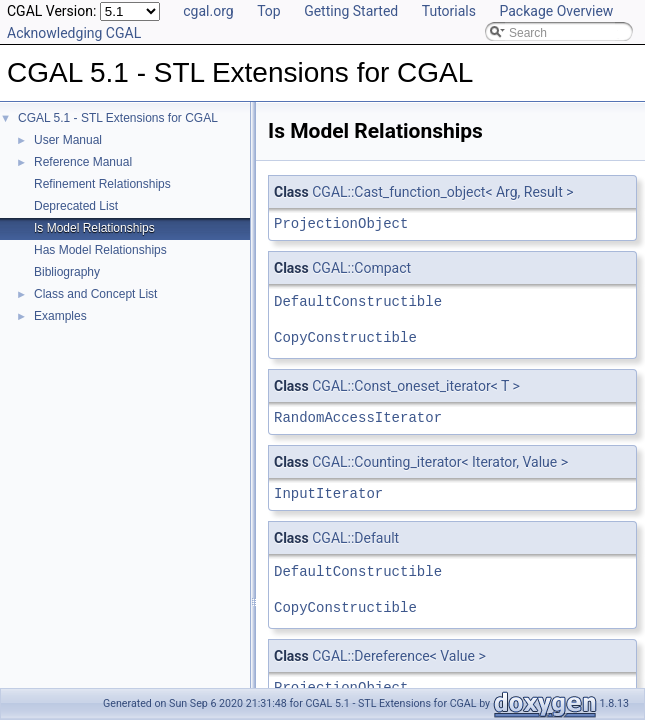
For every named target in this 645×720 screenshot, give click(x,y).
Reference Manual (83, 162)
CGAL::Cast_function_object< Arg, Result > (442, 192)
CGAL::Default (355, 538)
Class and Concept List (95, 294)
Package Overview (556, 11)
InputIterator (328, 493)
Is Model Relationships (94, 228)
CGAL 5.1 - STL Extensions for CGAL (118, 118)
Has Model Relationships (100, 250)
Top (269, 11)
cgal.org (208, 11)
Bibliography (67, 272)
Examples (60, 316)
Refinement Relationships (102, 184)
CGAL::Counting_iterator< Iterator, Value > (440, 462)
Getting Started (351, 11)
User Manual (68, 140)
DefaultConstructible (358, 301)
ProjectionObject (341, 223)
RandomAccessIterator (358, 417)
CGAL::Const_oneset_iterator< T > (416, 386)
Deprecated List (76, 206)
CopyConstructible (345, 337)
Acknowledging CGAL (74, 33)
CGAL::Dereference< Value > (399, 656)
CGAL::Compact (361, 268)
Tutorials (449, 11)
